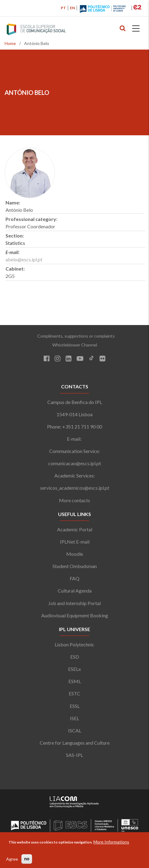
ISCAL (75, 730)
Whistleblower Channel (75, 345)
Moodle (75, 554)
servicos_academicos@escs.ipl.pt (75, 488)
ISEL (74, 718)
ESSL (75, 706)
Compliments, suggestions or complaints (75, 336)
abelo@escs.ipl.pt (24, 259)
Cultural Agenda (75, 591)
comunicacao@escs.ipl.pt (75, 463)
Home (10, 43)
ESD (75, 657)
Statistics (15, 243)
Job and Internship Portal (74, 603)
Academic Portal (75, 529)
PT (63, 8)
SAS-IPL (74, 755)
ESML (75, 681)
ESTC (74, 693)
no (27, 859)
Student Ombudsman (75, 566)
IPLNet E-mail (75, 542)
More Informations (111, 842)
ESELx (74, 669)
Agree (12, 859)
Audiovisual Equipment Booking (75, 615)
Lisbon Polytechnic (74, 644)
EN (72, 8)
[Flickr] (102, 359)
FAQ (74, 578)
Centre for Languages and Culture (75, 743)
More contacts (74, 500)
